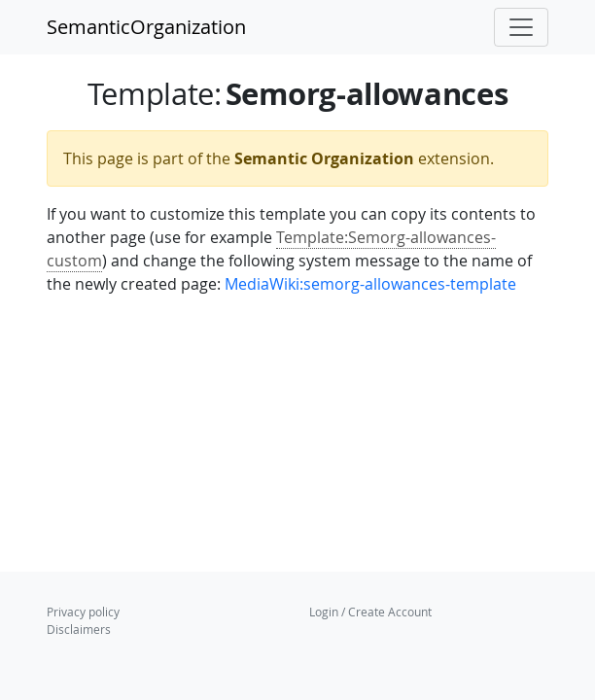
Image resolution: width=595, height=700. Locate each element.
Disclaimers (79, 629)
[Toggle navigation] (521, 27)
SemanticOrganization (146, 27)
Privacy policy (83, 612)
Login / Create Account (370, 612)
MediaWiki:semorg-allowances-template (370, 284)
